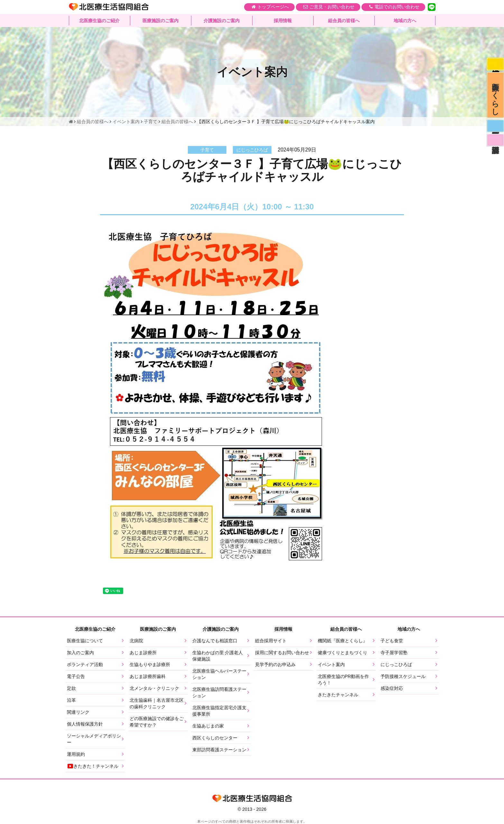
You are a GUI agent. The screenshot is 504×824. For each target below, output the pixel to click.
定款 (71, 688)
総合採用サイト (271, 641)
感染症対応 (495, 64)
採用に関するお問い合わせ (282, 653)
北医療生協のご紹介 (99, 21)
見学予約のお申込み (275, 664)
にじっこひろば (396, 664)
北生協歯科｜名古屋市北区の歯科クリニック (157, 703)
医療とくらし (495, 97)
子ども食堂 (392, 641)
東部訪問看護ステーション (219, 750)
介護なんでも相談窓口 (215, 641)
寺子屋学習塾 (394, 653)
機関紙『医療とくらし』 (343, 641)
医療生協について (85, 641)
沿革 (71, 700)
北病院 (136, 641)
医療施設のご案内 (160, 21)
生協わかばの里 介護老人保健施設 (218, 656)
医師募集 (495, 129)
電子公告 (76, 676)
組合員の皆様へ (344, 21)
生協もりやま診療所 (150, 664)
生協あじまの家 (208, 726)
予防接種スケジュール (403, 676)
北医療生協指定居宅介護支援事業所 (219, 711)
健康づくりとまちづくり (343, 653)
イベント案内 (331, 664)
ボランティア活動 (85, 664)
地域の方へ (405, 21)
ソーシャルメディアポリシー (94, 739)
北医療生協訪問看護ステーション (219, 692)
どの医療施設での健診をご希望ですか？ (157, 722)
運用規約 (76, 754)
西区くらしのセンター (215, 738)
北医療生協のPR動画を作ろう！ (343, 680)
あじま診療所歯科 (148, 676)
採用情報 (283, 21)
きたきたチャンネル (338, 695)
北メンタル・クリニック (154, 688)
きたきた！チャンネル (93, 766)
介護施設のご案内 (222, 21)
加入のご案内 (80, 653)
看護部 (495, 144)
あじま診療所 (143, 653)
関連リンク (78, 712)
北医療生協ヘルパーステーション (219, 674)
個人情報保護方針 (85, 724)
